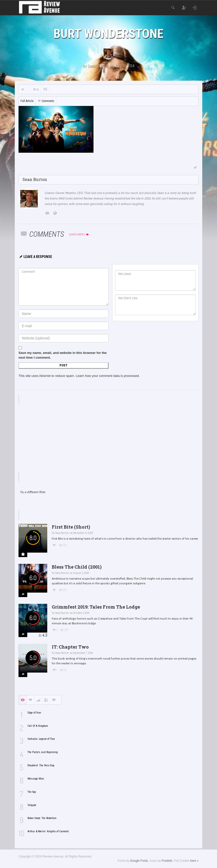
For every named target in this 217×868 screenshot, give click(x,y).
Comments (46, 101)
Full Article (27, 101)
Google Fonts (139, 861)
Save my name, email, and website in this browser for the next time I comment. (63, 355)
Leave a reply (79, 235)
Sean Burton (98, 66)
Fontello (167, 861)
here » (194, 861)
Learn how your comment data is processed (107, 376)
